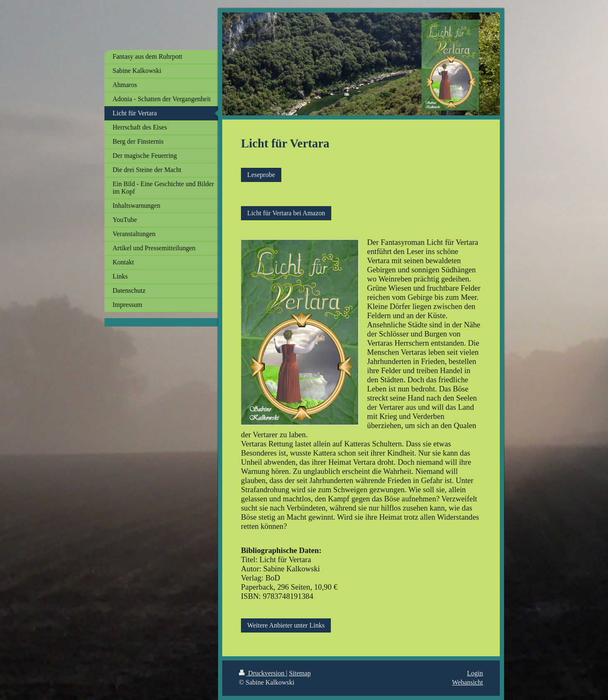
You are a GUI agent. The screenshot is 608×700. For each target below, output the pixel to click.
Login (475, 673)
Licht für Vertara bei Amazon (286, 213)
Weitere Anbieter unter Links (286, 625)
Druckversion (262, 673)
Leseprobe (261, 175)
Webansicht (467, 682)
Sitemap (300, 673)
